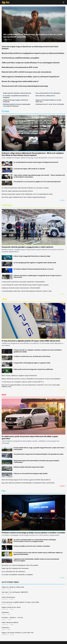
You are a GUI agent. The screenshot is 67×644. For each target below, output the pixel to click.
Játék (4, 299)
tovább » (63, 200)
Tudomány (7, 205)
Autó (4, 395)
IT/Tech (5, 111)
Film (4, 491)
